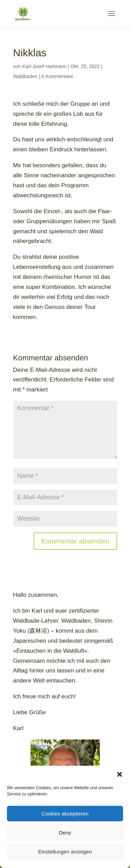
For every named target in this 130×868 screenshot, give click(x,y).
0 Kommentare (57, 76)
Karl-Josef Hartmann (44, 66)
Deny (65, 833)
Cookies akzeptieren (65, 814)
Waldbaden (25, 76)
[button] (120, 774)
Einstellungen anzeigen (65, 852)
